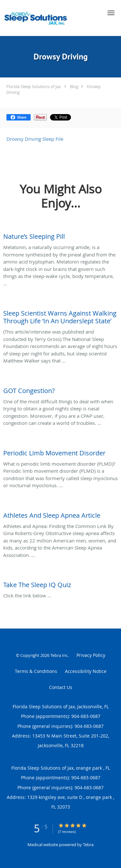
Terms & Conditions (36, 671)
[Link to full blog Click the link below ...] (60, 583)
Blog (74, 86)
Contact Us (61, 687)
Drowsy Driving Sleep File (35, 139)
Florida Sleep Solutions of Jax (34, 86)
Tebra (88, 845)
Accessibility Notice (86, 671)
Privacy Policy (91, 655)
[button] (111, 13)
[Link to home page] (50, 18)
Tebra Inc (59, 655)
